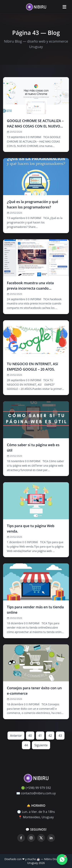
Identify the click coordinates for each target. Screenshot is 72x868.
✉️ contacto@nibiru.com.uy (36, 793)
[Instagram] (31, 838)
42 (50, 736)
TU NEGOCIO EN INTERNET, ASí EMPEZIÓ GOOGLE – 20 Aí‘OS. (34, 367)
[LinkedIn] (51, 838)
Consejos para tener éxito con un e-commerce (34, 691)
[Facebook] (21, 838)
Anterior (16, 736)
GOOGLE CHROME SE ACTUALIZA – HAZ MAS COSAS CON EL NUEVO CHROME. (35, 124)
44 (26, 745)
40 (30, 736)
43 (60, 736)
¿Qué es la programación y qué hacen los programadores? (33, 204)
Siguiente (41, 745)
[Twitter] (41, 838)
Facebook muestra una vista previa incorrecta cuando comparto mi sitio (30, 286)
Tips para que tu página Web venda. (31, 528)
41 (40, 736)
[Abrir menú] (64, 7)
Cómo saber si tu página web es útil (33, 447)
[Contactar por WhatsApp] (62, 860)
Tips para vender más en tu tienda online (35, 610)
